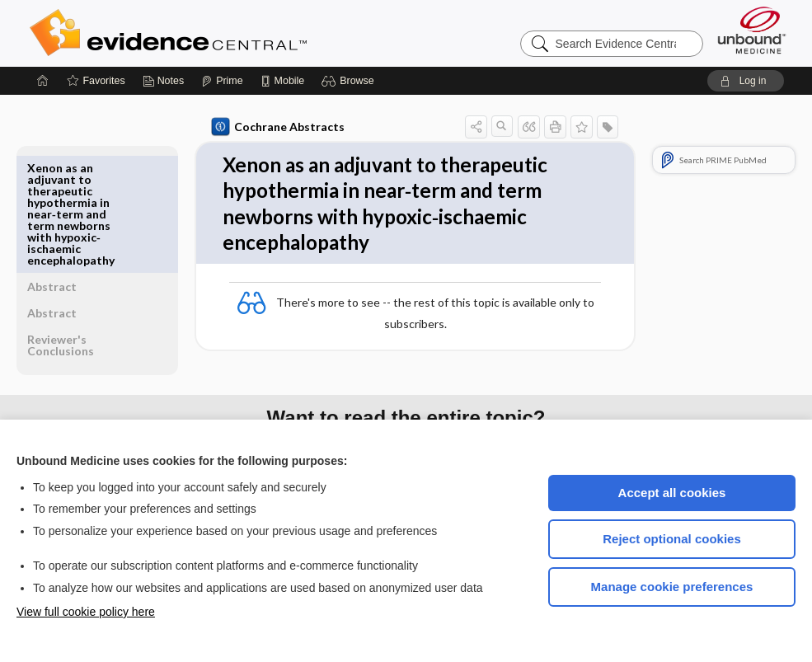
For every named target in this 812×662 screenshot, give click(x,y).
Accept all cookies (672, 493)
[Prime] (222, 81)
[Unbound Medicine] (752, 30)
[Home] (43, 81)
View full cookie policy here (86, 612)
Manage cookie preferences (672, 587)
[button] (350, 81)
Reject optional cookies (672, 539)
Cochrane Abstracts (274, 127)
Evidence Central (234, 33)
